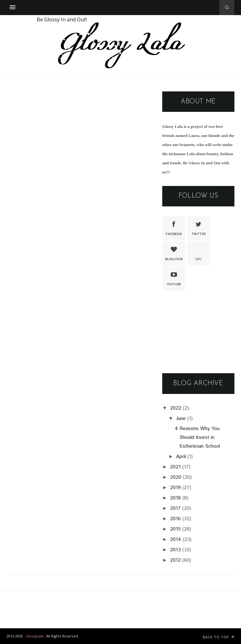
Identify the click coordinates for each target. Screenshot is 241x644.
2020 (176, 477)
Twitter (199, 228)
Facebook (174, 228)
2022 (176, 408)
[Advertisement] (198, 332)
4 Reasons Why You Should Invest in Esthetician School (197, 437)
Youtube (174, 278)
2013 (175, 550)
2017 (175, 508)
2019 (175, 488)
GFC (199, 253)
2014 (176, 540)
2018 (175, 498)
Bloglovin (174, 253)
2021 (175, 467)
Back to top (219, 637)
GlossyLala (35, 636)
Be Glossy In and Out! (62, 19)
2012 (175, 560)
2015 (175, 529)
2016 (175, 519)
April (181, 457)
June (181, 419)
